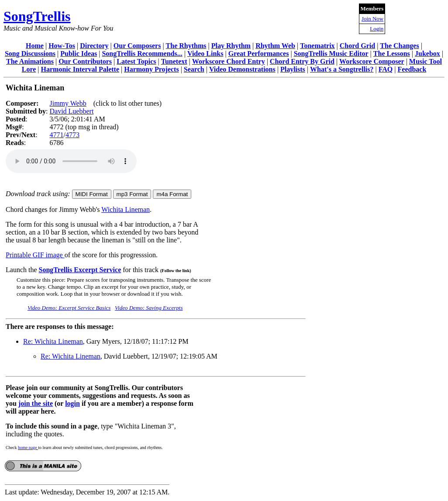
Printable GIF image (35, 255)
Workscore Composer (372, 61)
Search (194, 69)
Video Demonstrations (242, 69)
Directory (94, 46)
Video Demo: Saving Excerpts (149, 308)
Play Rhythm (231, 46)
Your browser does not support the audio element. (71, 161)
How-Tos (62, 46)
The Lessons (392, 54)
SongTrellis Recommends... (142, 54)
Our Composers (137, 46)
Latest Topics (136, 61)
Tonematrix (317, 46)
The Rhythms (186, 46)
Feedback (412, 69)
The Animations (30, 61)
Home (35, 46)
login (72, 403)
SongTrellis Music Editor (331, 54)
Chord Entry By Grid (302, 61)
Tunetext (174, 61)
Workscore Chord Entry (229, 61)
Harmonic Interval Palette (80, 69)
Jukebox (427, 54)
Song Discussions (30, 54)
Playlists (293, 69)
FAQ (386, 69)
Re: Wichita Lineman (53, 341)
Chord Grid (357, 46)
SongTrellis (37, 16)
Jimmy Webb (68, 103)
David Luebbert (71, 111)
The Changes (399, 46)
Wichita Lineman (126, 209)
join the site (36, 403)
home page (28, 447)
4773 (72, 135)
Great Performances (259, 54)
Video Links (205, 54)
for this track (156, 270)
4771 (56, 135)
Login (377, 29)
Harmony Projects (151, 69)
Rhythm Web (275, 46)
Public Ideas (79, 54)
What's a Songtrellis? (342, 69)
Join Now (372, 19)
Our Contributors (85, 61)
